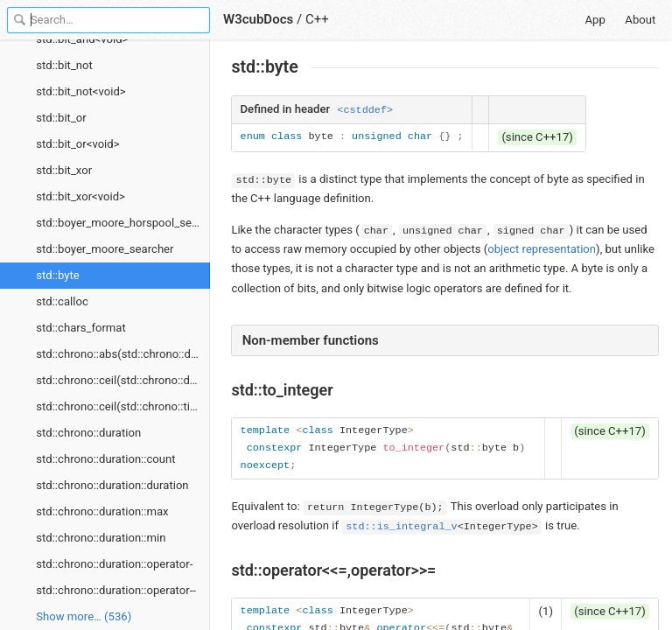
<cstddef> (365, 110)
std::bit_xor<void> (80, 196)
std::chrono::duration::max (102, 511)
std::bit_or (61, 118)
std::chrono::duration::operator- (114, 564)
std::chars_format (81, 328)
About (640, 20)
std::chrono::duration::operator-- (116, 590)
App (595, 20)
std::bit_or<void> (77, 144)
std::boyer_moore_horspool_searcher (123, 223)
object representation (542, 249)
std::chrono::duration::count (105, 459)
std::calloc (62, 301)
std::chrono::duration (88, 433)
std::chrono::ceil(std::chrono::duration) (123, 380)
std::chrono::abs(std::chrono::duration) (123, 354)
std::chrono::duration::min (101, 538)
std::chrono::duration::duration (112, 485)
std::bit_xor (64, 170)
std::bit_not (64, 65)
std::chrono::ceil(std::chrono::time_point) (123, 406)
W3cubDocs (258, 19)
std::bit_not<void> (80, 91)
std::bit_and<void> (82, 39)
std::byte (58, 275)
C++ (317, 19)
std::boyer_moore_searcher (105, 249)
